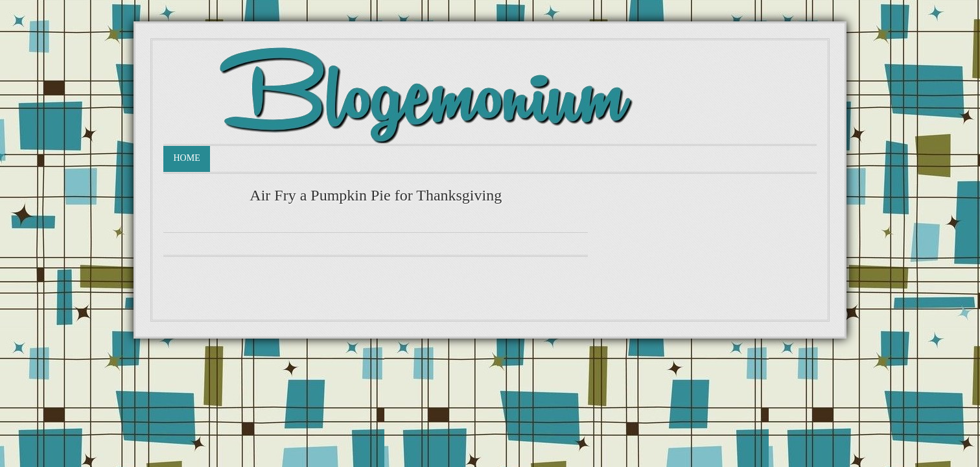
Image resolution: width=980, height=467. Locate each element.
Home (186, 158)
